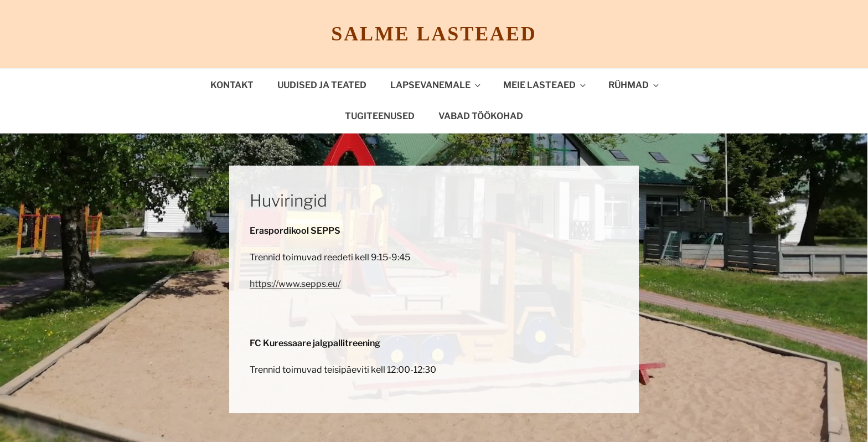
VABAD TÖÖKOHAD (481, 116)
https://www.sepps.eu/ (295, 284)
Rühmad (634, 85)
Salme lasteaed (434, 34)
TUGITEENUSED (380, 116)
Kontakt (232, 85)
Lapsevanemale (436, 85)
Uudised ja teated (322, 85)
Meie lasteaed (545, 85)
